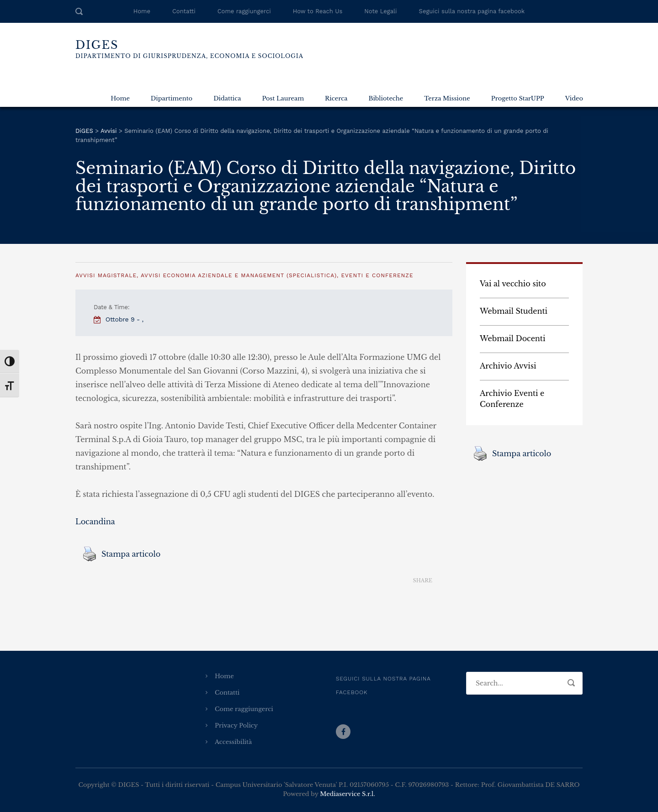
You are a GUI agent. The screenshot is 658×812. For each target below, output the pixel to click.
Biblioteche (386, 98)
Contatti (184, 11)
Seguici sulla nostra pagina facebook (472, 11)
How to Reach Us (318, 11)
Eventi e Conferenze (377, 275)
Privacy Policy (236, 725)
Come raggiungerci (244, 11)
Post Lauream (283, 98)
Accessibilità (233, 742)
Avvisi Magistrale (106, 275)
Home (142, 11)
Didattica (227, 98)
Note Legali (380, 11)
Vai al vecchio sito (513, 284)
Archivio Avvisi (508, 366)
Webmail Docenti (512, 338)
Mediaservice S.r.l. (347, 794)
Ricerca (336, 98)
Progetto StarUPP (518, 98)
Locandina (95, 522)
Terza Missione (447, 98)
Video (574, 98)
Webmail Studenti (514, 311)
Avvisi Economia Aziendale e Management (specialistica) (239, 275)
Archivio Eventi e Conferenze (512, 399)
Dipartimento (172, 98)
